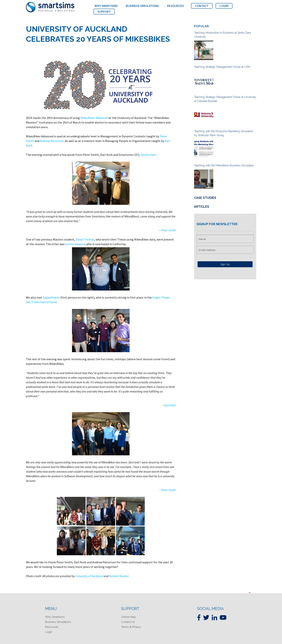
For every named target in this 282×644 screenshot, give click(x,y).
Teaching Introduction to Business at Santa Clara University (222, 35)
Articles (202, 207)
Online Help (129, 617)
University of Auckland (89, 576)
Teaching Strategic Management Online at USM (222, 67)
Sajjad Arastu (51, 297)
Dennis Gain (148, 155)
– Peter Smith (167, 490)
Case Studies (205, 198)
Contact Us (128, 622)
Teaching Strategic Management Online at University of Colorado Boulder (225, 99)
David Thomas (85, 239)
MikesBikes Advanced (94, 118)
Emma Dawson (75, 244)
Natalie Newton (119, 576)
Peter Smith (168, 230)
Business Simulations (58, 622)
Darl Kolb (170, 405)
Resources (52, 627)
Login (49, 632)
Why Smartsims (55, 617)
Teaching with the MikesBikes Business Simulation (224, 165)
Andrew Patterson (52, 141)
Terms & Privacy (131, 627)
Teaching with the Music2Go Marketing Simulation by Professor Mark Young (224, 133)
